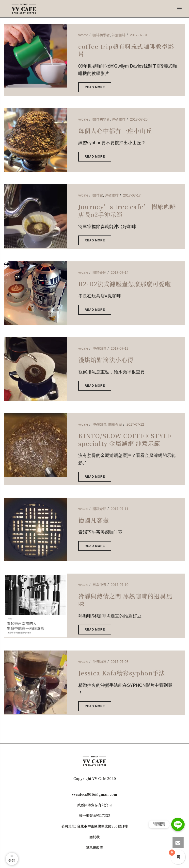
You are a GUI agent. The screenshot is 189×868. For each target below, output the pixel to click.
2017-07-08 (120, 662)
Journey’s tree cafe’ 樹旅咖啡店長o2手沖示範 (127, 210)
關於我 (94, 837)
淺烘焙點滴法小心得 (106, 360)
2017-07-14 (120, 272)
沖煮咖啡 (119, 35)
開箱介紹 (99, 272)
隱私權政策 (94, 848)
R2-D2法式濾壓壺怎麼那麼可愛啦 (125, 284)
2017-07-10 (120, 585)
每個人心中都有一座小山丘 (115, 131)
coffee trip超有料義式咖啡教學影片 (126, 50)
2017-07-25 (139, 119)
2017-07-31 (139, 35)
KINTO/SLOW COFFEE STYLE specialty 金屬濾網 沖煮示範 (125, 439)
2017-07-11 (120, 509)
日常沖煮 (99, 585)
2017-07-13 (120, 348)
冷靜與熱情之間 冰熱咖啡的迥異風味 (125, 600)
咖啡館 (98, 195)
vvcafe (83, 35)
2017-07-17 (132, 195)
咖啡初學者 (101, 35)
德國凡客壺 (94, 520)
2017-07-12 (135, 424)
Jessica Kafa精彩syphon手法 (122, 673)
